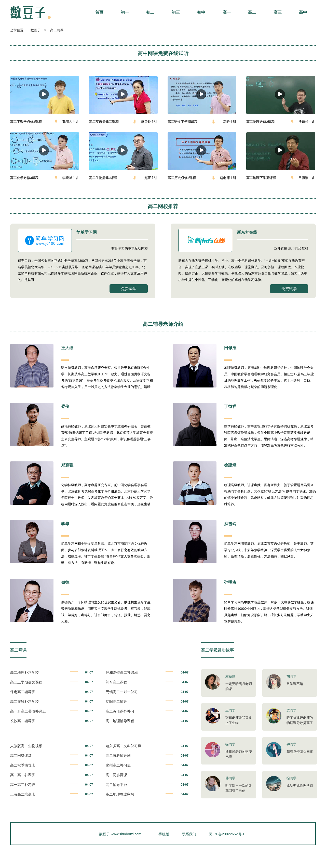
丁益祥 (230, 406)
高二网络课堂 (21, 756)
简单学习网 (87, 232)
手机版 (164, 834)
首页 (99, 12)
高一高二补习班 (23, 785)
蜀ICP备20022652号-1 (227, 834)
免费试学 (129, 289)
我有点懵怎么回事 (300, 752)
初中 (201, 12)
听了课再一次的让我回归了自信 (239, 788)
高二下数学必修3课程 (26, 122)
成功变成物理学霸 (300, 786)
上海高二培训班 (23, 794)
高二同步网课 (116, 775)
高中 (303, 12)
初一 (125, 12)
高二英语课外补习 (120, 711)
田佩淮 (230, 348)
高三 (278, 12)
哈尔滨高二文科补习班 (124, 746)
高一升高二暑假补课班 (28, 711)
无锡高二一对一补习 (122, 692)
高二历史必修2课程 (182, 178)
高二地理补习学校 (24, 672)
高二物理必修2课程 (260, 122)
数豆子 (36, 30)
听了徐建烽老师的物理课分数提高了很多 (300, 723)
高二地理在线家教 (120, 794)
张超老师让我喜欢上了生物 (239, 720)
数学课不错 (295, 684)
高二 (252, 12)
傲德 (65, 582)
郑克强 (67, 465)
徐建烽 (230, 465)
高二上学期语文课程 (26, 682)
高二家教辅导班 (118, 756)
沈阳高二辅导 (116, 702)
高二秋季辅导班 (23, 765)
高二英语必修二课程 (104, 122)
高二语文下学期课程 (182, 122)
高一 (227, 12)
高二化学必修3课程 (24, 178)
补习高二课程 (116, 682)
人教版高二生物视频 (26, 746)
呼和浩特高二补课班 (122, 672)
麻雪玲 (230, 524)
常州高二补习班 (118, 765)
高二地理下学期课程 (261, 178)
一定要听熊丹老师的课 (239, 686)
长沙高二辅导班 (23, 721)
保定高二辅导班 (23, 692)
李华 (65, 524)
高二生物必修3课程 (103, 178)
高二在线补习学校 (24, 702)
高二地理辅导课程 (120, 721)
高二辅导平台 (116, 785)
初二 (150, 12)
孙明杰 (230, 582)
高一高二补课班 (23, 775)
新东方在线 (247, 232)
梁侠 (65, 406)
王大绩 (67, 348)
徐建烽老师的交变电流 (239, 754)
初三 (176, 12)
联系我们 (189, 834)
